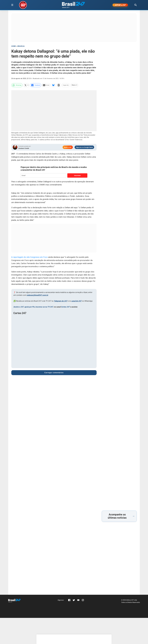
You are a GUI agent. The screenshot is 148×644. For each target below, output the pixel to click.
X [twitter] (26, 86)
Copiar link (66, 86)
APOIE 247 (120, 5)
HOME (14, 47)
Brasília (21, 47)
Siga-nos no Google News (84, 148)
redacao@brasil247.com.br (37, 296)
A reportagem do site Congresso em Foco (29, 258)
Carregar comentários (54, 373)
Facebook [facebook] (36, 86)
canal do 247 (76, 301)
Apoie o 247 (68, 148)
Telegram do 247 (61, 301)
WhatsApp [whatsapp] (17, 86)
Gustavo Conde (24, 149)
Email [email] (46, 86)
